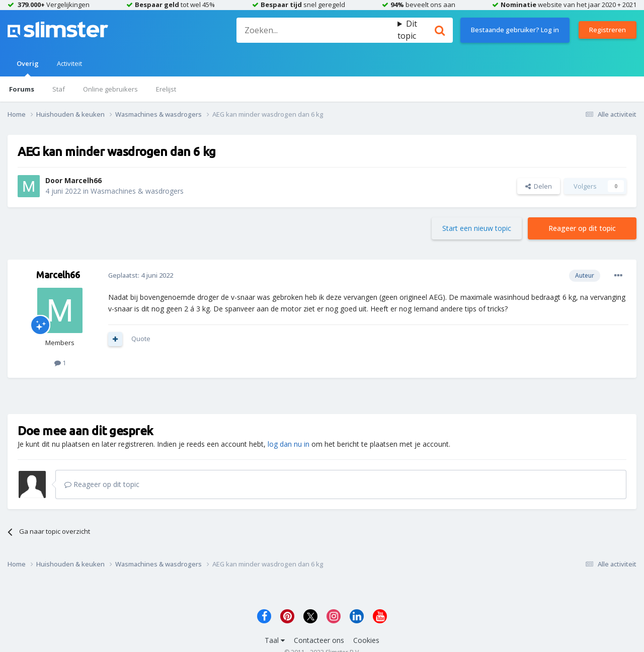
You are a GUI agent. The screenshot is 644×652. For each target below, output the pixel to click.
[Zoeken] (317, 30)
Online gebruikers (110, 89)
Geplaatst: (141, 275)
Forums (22, 89)
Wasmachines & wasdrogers (137, 191)
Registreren (608, 30)
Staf (59, 89)
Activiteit (69, 63)
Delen (539, 186)
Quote (141, 339)
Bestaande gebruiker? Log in (515, 30)
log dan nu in (289, 444)
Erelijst (166, 89)
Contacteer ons (319, 640)
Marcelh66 (83, 180)
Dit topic (407, 30)
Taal (275, 640)
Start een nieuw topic (477, 228)
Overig (28, 68)
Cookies (366, 640)
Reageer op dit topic (582, 228)
